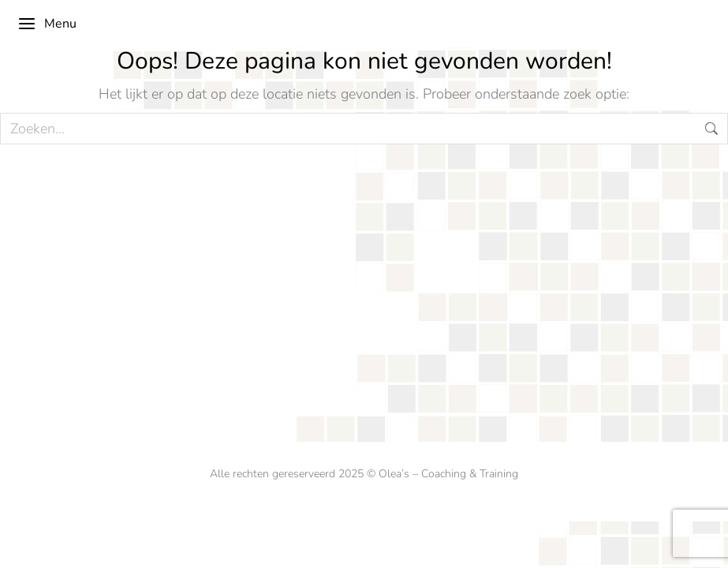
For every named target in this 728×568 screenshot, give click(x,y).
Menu (47, 24)
